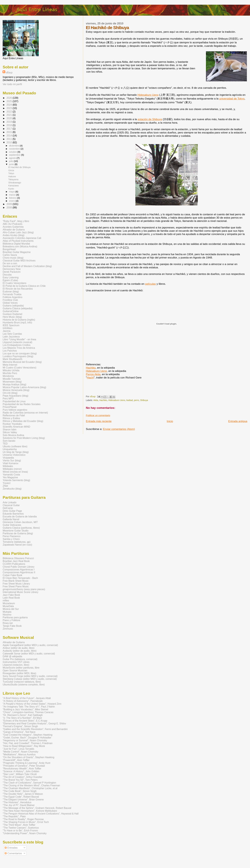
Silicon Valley (10, 432)
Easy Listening (11, 277)
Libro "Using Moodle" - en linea (19, 339)
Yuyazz (7, 483)
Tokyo (11, 173)
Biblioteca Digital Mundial (16, 244)
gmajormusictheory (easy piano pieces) (24, 589)
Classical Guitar (11, 505)
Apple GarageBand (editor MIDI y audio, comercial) (30, 645)
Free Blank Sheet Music (16, 581)
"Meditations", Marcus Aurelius (19, 754)
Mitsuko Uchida (11, 370)
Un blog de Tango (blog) (16, 452)
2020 (9, 118)
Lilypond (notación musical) (17, 342)
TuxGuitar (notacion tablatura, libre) (22, 682)
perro (136, 400)
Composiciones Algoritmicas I (19, 570)
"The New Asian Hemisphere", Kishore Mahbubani (30, 811)
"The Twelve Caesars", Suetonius (21, 828)
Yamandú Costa (11, 475)
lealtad (130, 400)
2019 (9, 122)
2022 (9, 112)
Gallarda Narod (11, 519)
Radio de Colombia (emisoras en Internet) (25, 413)
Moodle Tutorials (12, 379)
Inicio (170, 421)
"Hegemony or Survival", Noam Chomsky (25, 740)
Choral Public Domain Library (19, 567)
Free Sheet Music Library (16, 584)
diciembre (14, 146)
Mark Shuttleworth (12, 359)
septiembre (15, 155)
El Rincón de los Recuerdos (18, 289)
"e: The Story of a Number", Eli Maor (22, 718)
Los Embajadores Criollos (17, 345)
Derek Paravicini (12, 272)
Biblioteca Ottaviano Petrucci (18, 558)
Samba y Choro (11, 539)
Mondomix (8, 376)
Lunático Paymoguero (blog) (18, 356)
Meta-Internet (10, 365)
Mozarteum (9, 603)
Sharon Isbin (10, 430)
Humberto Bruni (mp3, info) (17, 323)
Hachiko (91, 368)
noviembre (15, 149)
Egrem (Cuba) (10, 280)
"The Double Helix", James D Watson (23, 794)
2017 (9, 129)
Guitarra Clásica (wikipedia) (18, 308)
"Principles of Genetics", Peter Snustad (24, 766)
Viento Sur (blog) (12, 461)
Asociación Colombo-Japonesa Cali (22, 238)
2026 (9, 98)
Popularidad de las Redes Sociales (22, 404)
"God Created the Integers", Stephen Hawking (27, 735)
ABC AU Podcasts (12, 224)
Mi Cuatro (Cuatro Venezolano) (19, 368)
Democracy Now (12, 269)
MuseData (8, 606)
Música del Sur (11, 609)
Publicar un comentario (98, 415)
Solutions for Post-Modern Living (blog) (24, 438)
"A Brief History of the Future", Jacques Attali (27, 698)
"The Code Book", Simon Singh (20, 791)
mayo (12, 192)
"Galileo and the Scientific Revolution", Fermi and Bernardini (35, 729)
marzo (13, 195)
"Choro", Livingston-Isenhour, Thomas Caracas (28, 712)
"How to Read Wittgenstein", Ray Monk (24, 746)
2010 (9, 142)
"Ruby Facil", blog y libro (16, 221)
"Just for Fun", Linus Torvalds (18, 749)
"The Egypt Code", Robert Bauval (21, 797)
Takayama (13, 179)
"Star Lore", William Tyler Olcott (20, 774)
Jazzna (6, 331)
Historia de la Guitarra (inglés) (19, 320)
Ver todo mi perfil (12, 84)
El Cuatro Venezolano (14, 283)
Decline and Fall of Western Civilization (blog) (27, 266)
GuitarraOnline (11, 311)
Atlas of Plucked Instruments (18, 241)
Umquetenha (10, 449)
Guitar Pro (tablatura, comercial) (20, 659)
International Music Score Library (20, 592)
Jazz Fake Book (11, 595)
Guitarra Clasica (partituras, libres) (21, 528)
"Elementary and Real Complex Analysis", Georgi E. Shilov (34, 724)
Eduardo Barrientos (13, 514)
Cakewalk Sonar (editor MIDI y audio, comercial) (29, 654)
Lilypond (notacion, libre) (16, 665)
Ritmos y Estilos (11, 418)
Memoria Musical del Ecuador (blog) (22, 362)
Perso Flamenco (12, 536)
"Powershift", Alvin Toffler (16, 760)
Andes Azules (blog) (14, 235)
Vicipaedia (8, 458)
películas (150, 284)
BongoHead (9, 249)
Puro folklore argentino (15, 410)
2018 (9, 125)
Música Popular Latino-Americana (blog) (24, 387)
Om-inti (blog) (10, 393)
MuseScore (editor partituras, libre (21, 668)
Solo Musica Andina (13, 435)
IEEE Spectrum (11, 325)
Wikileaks (8, 466)
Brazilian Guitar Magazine (17, 252)
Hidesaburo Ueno (148, 95)
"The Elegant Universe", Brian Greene (23, 800)
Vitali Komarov (10, 463)
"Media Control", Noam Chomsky (20, 752)
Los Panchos (10, 351)
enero (12, 201)
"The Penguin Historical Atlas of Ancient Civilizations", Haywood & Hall (41, 814)
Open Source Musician (15, 670)
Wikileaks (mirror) (12, 469)
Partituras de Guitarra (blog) (18, 533)
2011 (9, 139)
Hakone (12, 176)
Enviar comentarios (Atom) (119, 429)
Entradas (11, 848)
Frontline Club (10, 300)
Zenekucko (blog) (12, 489)
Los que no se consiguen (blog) (20, 354)
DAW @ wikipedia (12, 656)
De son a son (10, 263)
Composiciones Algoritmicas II (19, 572)
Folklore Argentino (12, 297)
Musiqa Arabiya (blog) (14, 384)
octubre (13, 152)
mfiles (6, 601)
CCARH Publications (14, 564)
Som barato (9, 441)
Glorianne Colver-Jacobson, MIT (20, 522)
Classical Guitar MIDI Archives (19, 261)
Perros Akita (93, 374)
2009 (9, 204)
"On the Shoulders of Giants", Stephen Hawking (28, 757)
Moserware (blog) (12, 382)
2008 (9, 208)
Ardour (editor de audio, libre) (19, 648)
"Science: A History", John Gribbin (21, 771)
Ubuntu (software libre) (15, 446)
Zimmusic (8, 629)
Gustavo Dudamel (12, 314)
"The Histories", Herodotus (17, 802)
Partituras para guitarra (15, 617)
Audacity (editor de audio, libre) (20, 651)
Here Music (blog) (12, 317)
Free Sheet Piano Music (16, 586)
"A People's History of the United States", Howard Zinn (32, 704)
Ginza (11, 170)
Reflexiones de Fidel (14, 415)
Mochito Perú (10, 373)
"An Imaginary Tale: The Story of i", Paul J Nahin (29, 707)
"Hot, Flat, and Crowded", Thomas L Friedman (28, 743)
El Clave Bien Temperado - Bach (20, 578)
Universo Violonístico (14, 455)
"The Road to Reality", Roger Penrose (23, 819)
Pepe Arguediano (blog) (15, 396)
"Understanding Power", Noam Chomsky (25, 833)
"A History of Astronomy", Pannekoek (23, 701)
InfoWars (7, 328)
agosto (13, 158)
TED (5, 444)
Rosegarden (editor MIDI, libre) (19, 673)
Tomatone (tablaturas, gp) (17, 542)
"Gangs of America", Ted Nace (19, 732)
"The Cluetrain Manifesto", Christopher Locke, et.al (30, 788)
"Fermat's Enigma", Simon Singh (20, 726)
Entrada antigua (238, 421)
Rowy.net (8, 623)
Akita (96, 400)
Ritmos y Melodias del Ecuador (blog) (23, 421)
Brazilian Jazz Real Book (16, 561)
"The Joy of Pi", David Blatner (19, 805)
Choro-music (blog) (13, 258)
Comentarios (13, 853)
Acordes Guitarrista (13, 227)
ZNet (5, 486)
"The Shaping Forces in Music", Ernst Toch (26, 822)
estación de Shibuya (150, 119)
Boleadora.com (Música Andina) (20, 246)
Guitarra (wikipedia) (13, 306)
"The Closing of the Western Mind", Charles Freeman (31, 785)
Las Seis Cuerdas (12, 334)
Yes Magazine (10, 477)
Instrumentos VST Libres (16, 662)
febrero (13, 198)
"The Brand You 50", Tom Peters (20, 780)
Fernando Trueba (12, 294)
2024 (9, 105)
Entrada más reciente (99, 421)
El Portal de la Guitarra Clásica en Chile (24, 286)
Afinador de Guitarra (14, 230)
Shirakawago (15, 183)
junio (12, 164)
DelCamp (8, 508)
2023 (9, 108)
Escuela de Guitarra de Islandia (20, 517)
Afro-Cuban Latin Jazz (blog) (18, 232)
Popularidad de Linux (14, 401)
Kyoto (11, 189)
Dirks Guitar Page (12, 511)
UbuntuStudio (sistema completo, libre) (24, 685)
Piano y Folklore (11, 620)
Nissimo (7, 615)
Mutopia (7, 612)
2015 (9, 132)
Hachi (90, 378)
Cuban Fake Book (12, 575)
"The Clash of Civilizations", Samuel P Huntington (29, 783)
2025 (9, 101)
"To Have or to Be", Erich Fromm (20, 831)
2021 (9, 115)
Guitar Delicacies (12, 525)
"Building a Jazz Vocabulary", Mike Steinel (25, 709)
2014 (9, 136)
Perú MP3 (8, 399)
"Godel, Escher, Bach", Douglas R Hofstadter (27, 738)
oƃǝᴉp (9, 72)
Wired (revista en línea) (15, 472)
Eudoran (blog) (11, 292)
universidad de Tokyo (232, 99)
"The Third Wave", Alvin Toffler (19, 825)
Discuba (7, 275)
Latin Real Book (11, 598)
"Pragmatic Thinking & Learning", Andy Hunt (26, 763)
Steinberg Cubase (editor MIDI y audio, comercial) (30, 679)
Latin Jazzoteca (11, 337)
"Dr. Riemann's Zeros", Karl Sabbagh (23, 715)
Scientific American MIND (16, 427)
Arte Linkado (10, 502)
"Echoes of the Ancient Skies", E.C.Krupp (25, 721)
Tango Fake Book (12, 626)
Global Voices (10, 303)
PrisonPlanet (10, 407)
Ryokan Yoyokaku (12, 424)
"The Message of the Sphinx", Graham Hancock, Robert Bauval (37, 808)
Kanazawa (13, 186)
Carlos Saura (10, 255)
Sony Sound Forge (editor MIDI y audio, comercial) (30, 676)
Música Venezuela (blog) (16, 390)
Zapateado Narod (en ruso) (17, 545)
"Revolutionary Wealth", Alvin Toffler (22, 769)
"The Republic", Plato (14, 816)
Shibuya (144, 400)
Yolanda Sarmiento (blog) (16, 480)
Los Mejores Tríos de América (19, 348)
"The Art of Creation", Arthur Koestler (22, 777)
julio (11, 161)
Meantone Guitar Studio (16, 531)
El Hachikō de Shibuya (19, 167)
